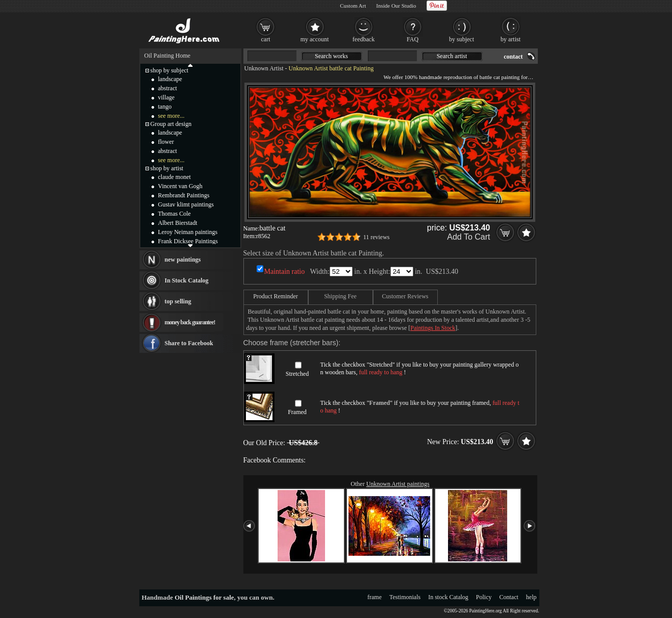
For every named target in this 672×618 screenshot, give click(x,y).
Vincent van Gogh (180, 186)
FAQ (413, 39)
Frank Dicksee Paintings (188, 241)
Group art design (171, 124)
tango (165, 107)
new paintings (183, 260)
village (167, 97)
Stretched (297, 374)
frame (375, 597)
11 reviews (377, 237)
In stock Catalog (448, 597)
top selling (178, 301)
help (531, 597)
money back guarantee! (190, 322)
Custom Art (353, 6)
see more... (171, 116)
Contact (509, 597)
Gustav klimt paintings (186, 204)
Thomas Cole (175, 214)
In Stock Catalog (187, 280)
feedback (364, 39)
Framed (297, 412)
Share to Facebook (189, 343)
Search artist (452, 56)
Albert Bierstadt (178, 223)
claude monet (175, 177)
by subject (462, 39)
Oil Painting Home (168, 56)
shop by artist (167, 168)
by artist (511, 39)
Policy (484, 597)
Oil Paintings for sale (204, 597)
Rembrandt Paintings (184, 195)
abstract (168, 88)
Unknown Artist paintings (398, 484)
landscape (170, 79)
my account (315, 39)
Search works (331, 56)
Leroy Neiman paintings (188, 232)
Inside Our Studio (396, 6)
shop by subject (170, 70)
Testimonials (405, 597)
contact (513, 57)
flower (166, 142)
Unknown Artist (264, 68)
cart (266, 39)
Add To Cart (468, 237)
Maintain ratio (285, 272)
